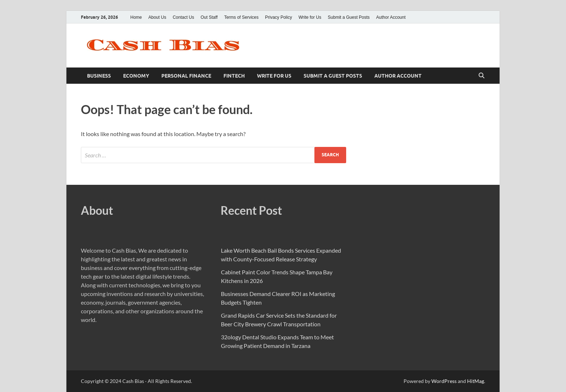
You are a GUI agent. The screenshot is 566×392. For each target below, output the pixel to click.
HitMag (476, 381)
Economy (136, 76)
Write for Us (310, 17)
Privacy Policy (278, 17)
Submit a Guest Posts (349, 17)
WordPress (444, 381)
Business (99, 76)
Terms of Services (241, 17)
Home (136, 17)
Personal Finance (186, 76)
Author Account (391, 17)
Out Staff (209, 17)
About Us (157, 17)
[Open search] (482, 76)
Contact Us (183, 17)
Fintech (234, 76)
